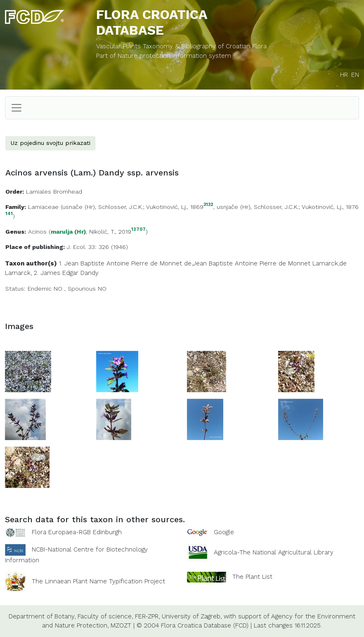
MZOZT (121, 625)
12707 (138, 230)
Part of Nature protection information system (164, 56)
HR (344, 75)
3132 (208, 205)
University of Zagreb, (192, 616)
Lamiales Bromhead (54, 192)
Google (224, 532)
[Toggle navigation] (17, 108)
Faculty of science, (105, 616)
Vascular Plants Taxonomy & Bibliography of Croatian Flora (181, 46)
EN (355, 75)
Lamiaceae (43, 207)
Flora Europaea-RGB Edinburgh (77, 532)
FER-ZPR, (147, 616)
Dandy (90, 273)
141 (9, 214)
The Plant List (252, 576)
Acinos (37, 232)
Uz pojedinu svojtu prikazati (50, 143)
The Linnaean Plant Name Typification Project (98, 581)
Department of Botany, (42, 616)
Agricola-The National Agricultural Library (274, 552)
